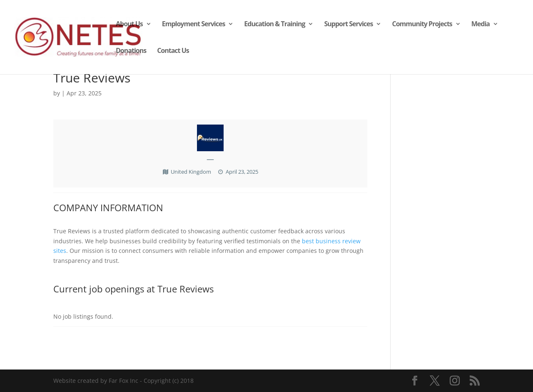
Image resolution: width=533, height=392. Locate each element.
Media (481, 25)
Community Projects (422, 25)
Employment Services (194, 25)
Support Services (348, 25)
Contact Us (173, 51)
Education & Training (274, 25)
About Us (129, 25)
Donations (131, 51)
